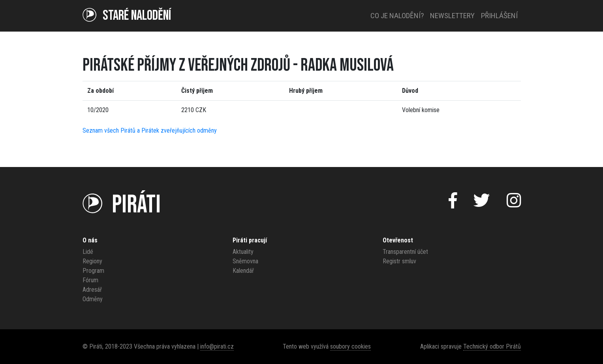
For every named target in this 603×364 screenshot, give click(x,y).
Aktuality (243, 252)
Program (93, 271)
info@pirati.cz (217, 346)
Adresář (92, 290)
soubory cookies (350, 346)
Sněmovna (245, 261)
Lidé (88, 252)
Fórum (90, 280)
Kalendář (243, 271)
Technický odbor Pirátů (492, 346)
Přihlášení (499, 16)
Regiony (92, 261)
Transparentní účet (405, 252)
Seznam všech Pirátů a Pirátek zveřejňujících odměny (150, 130)
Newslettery (452, 16)
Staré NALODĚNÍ (127, 16)
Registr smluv (399, 261)
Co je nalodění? (397, 16)
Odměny (93, 299)
